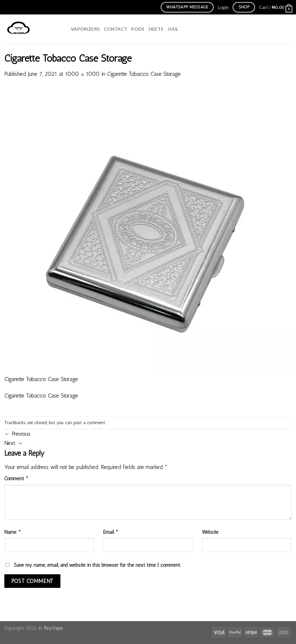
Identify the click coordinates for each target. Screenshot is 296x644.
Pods (138, 29)
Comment (16, 478)
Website (210, 532)
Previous (17, 434)
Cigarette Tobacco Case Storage (144, 74)
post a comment (89, 423)
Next (14, 443)
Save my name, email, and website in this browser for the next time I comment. (97, 565)
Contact (115, 29)
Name (13, 532)
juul (173, 29)
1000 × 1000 (82, 74)
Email (111, 532)
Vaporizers (85, 29)
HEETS (156, 29)
